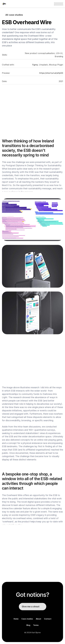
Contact (48, 619)
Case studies (27, 619)
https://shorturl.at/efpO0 (51, 73)
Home (16, 619)
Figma (35, 65)
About (38, 619)
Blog (28, 625)
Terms (36, 625)
